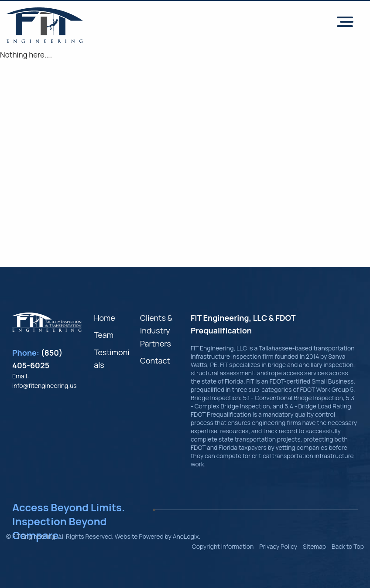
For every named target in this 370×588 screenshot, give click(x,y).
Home (104, 318)
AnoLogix (186, 536)
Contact (155, 360)
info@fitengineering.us (45, 386)
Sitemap (314, 546)
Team (104, 335)
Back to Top (348, 546)
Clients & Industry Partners (156, 331)
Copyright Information (223, 546)
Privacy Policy (278, 546)
